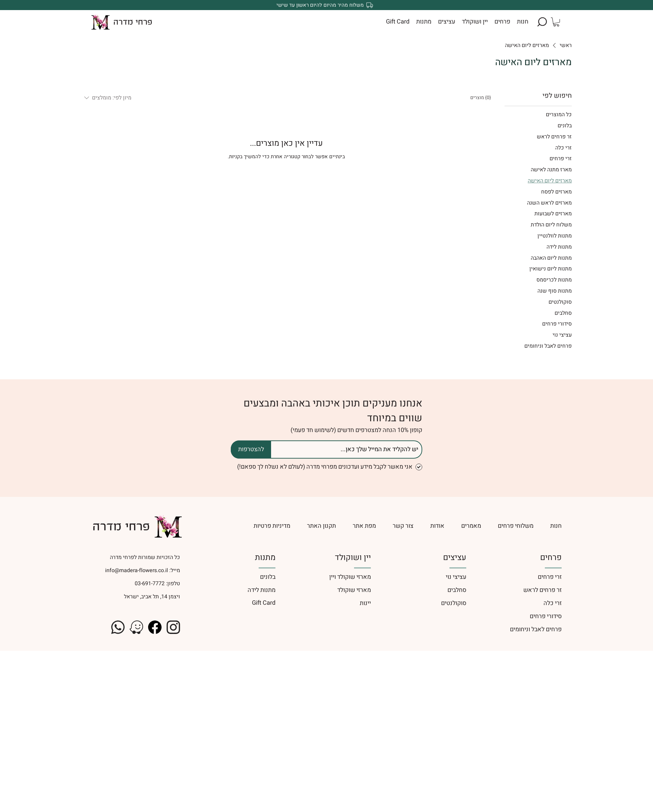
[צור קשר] (403, 526)
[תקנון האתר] (321, 526)
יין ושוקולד (353, 558)
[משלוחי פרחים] (516, 526)
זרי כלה (553, 603)
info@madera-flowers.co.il (137, 570)
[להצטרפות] (251, 450)
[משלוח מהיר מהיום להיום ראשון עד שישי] (326, 5)
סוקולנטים (454, 603)
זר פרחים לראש (542, 590)
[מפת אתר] (364, 526)
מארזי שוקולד (354, 590)
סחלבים (457, 590)
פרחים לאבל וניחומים (536, 629)
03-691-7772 (149, 584)
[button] (542, 22)
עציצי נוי (456, 577)
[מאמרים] (471, 526)
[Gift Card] (231, 603)
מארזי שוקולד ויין (350, 577)
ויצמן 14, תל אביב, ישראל (152, 597)
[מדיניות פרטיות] (238, 526)
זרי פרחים (550, 577)
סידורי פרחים (546, 616)
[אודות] (437, 526)
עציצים (455, 558)
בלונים (268, 577)
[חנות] (556, 526)
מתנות (265, 558)
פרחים (551, 558)
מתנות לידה (262, 590)
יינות (365, 603)
